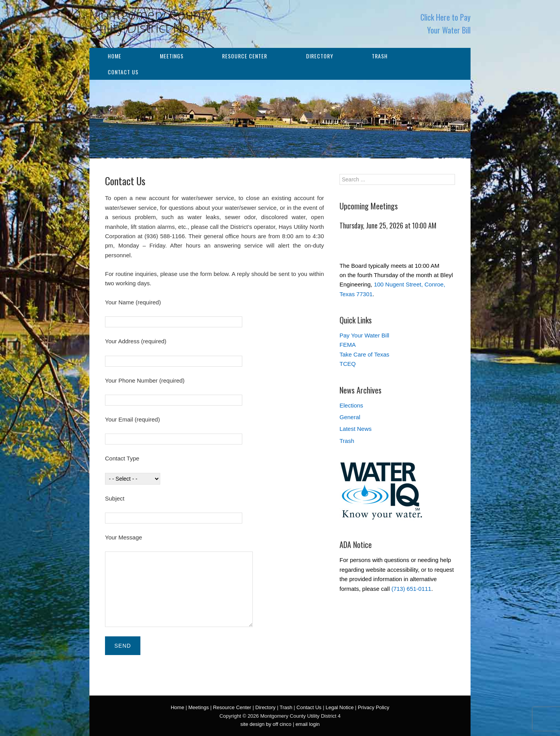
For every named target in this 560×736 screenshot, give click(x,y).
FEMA (348, 345)
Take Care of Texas (364, 354)
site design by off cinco (266, 724)
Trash (380, 56)
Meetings (172, 56)
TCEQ (348, 364)
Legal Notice (339, 707)
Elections (351, 405)
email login (308, 724)
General (350, 417)
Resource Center (245, 56)
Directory (320, 56)
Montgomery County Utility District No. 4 (151, 21)
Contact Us (123, 72)
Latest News (356, 429)
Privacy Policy (374, 707)
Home (115, 56)
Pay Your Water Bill (364, 335)
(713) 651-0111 (411, 589)
